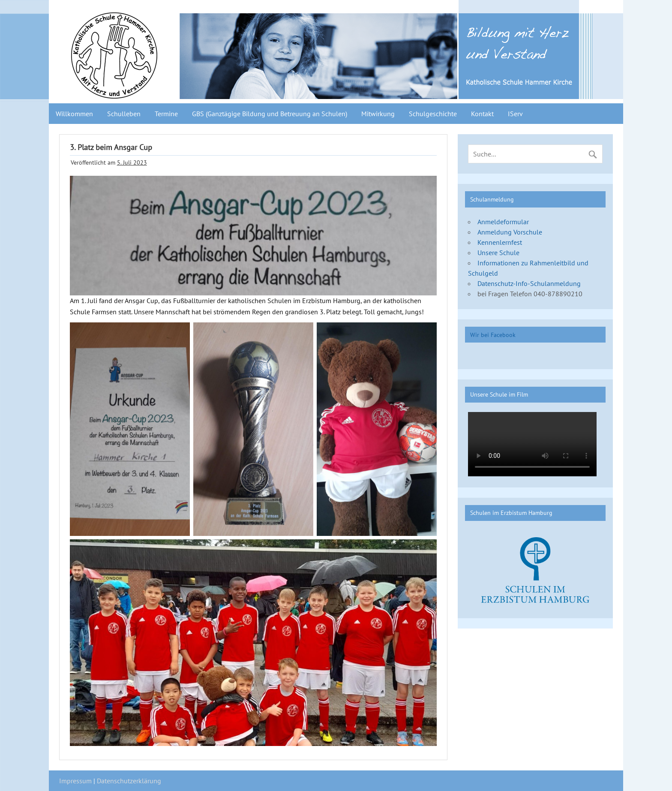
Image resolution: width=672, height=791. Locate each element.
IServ (515, 114)
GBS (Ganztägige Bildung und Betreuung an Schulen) (270, 114)
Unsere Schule (498, 253)
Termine (166, 114)
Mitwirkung (378, 114)
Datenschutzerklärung (129, 781)
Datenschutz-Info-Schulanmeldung (529, 283)
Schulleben (124, 114)
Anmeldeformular (503, 222)
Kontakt (482, 114)
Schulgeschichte (433, 114)
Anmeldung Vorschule (510, 232)
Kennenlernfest (500, 242)
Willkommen (74, 114)
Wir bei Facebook (493, 335)
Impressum (75, 781)
